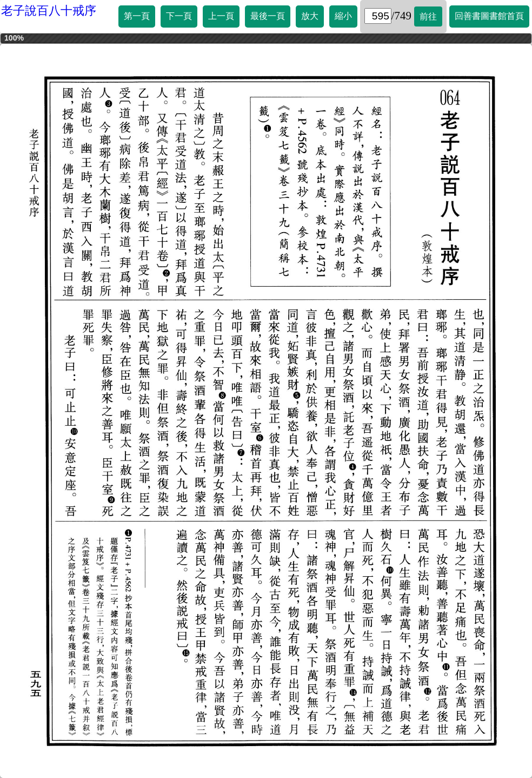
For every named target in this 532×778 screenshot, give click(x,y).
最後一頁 (268, 16)
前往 (428, 17)
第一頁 (137, 16)
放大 (310, 16)
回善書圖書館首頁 (489, 16)
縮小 (343, 16)
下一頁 (179, 16)
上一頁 (221, 16)
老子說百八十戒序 (49, 11)
